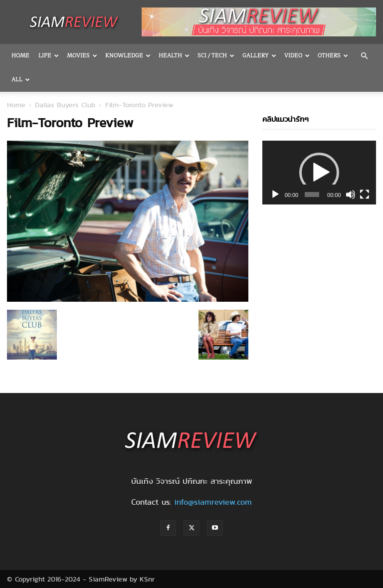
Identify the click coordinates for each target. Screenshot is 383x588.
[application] (319, 173)
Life (49, 56)
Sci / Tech (216, 56)
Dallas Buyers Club (65, 105)
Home (20, 56)
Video (297, 56)
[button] (364, 56)
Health (174, 56)
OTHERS (333, 56)
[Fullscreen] (365, 195)
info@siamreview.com (213, 502)
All (21, 80)
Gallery (259, 56)
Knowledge (128, 56)
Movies (82, 56)
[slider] (312, 195)
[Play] (275, 195)
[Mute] (351, 195)
